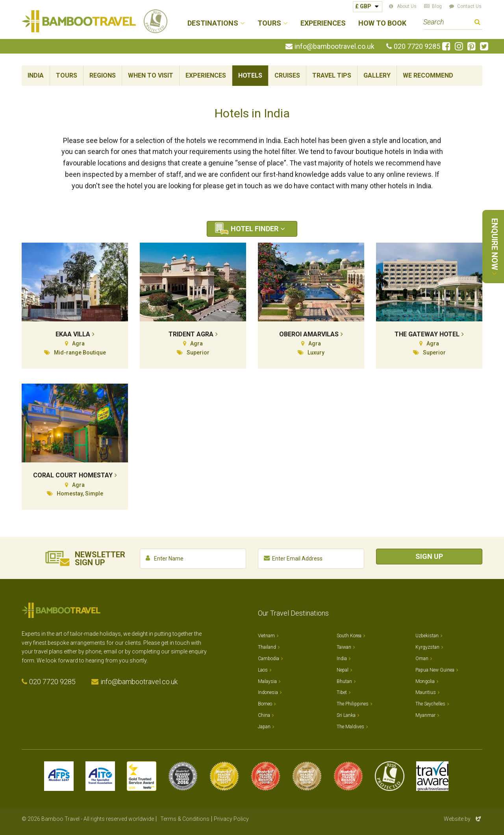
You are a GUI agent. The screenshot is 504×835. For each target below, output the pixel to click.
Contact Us (469, 6)
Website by (463, 819)
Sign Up (429, 556)
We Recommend (428, 75)
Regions (103, 75)
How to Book (382, 23)
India (36, 75)
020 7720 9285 (417, 46)
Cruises (287, 75)
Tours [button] (269, 23)
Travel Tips (332, 75)
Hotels (250, 75)
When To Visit (151, 75)
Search (477, 23)
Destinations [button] (213, 23)
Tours (67, 75)
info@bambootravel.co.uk (334, 46)
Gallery (377, 75)
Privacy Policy (231, 819)
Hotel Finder (255, 229)
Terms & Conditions (185, 819)
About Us (407, 6)
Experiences (323, 23)
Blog (437, 6)
